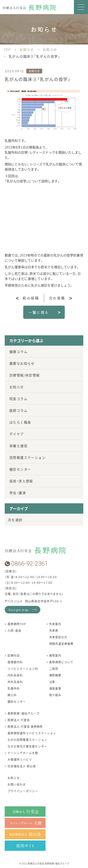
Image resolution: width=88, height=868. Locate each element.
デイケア (17, 434)
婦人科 (12, 695)
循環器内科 (15, 662)
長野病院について (61, 662)
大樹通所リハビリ (20, 759)
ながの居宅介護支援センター (27, 746)
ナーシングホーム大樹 (22, 753)
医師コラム (18, 410)
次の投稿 (57, 298)
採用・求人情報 (21, 481)
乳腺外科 (14, 688)
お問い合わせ (17, 784)
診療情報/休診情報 (25, 375)
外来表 (54, 630)
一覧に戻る (38, 312)
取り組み (55, 695)
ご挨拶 (54, 669)
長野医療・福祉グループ (23, 713)
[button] (81, 7)
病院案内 (55, 655)
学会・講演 (18, 493)
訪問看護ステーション (27, 457)
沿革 (52, 682)
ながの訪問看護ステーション (27, 740)
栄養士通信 (18, 446)
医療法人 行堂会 (18, 720)
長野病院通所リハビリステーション (32, 733)
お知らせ (17, 387)
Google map (18, 610)
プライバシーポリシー (23, 791)
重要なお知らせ (22, 363)
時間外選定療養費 (61, 644)
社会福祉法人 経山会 (21, 766)
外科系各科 (15, 682)
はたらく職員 (20, 422)
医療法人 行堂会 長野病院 (25, 726)
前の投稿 (31, 298)
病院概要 (55, 675)
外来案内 (55, 624)
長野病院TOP (16, 624)
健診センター (20, 469)
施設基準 (55, 688)
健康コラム (18, 352)
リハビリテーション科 (23, 669)
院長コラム (18, 399)
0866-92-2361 (30, 564)
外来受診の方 (58, 637)
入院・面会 (14, 630)
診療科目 (13, 655)
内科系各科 (15, 675)
